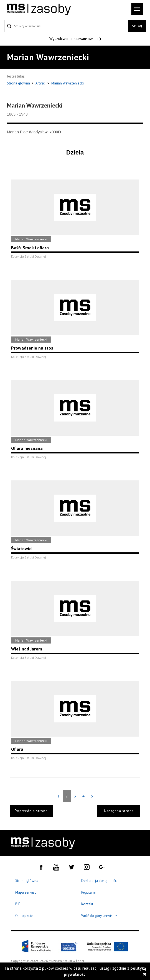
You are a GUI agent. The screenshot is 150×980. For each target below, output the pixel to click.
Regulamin (89, 892)
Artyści (40, 83)
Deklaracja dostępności (99, 881)
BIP (18, 904)
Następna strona (119, 811)
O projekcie (24, 916)
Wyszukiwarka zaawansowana (74, 39)
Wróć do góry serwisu (99, 916)
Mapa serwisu (26, 892)
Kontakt (87, 904)
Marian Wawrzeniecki (68, 83)
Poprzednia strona (31, 811)
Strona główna (19, 83)
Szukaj (137, 26)
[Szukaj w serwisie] (66, 26)
